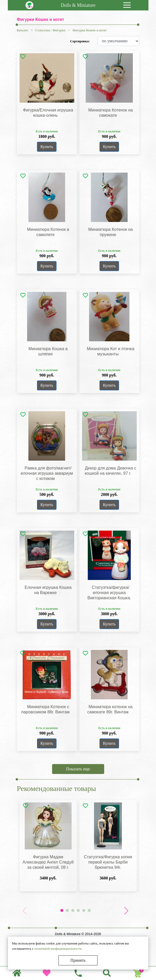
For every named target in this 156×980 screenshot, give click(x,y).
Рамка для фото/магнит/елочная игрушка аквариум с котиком (47, 473)
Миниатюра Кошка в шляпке (48, 351)
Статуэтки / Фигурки (50, 30)
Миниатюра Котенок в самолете (48, 232)
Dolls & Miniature (78, 5)
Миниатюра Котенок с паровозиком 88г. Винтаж (46, 709)
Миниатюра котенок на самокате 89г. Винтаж (110, 709)
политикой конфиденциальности (58, 949)
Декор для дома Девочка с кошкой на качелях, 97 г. (110, 471)
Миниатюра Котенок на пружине (111, 232)
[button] (126, 911)
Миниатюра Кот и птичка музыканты (111, 351)
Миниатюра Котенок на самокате (111, 113)
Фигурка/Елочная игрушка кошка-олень (48, 113)
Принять (78, 960)
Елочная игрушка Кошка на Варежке (48, 590)
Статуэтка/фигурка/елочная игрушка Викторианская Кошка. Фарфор (109, 595)
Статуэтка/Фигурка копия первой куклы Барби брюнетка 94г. (108, 862)
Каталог (23, 30)
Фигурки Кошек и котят (89, 30)
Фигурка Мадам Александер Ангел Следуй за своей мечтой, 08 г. (48, 862)
